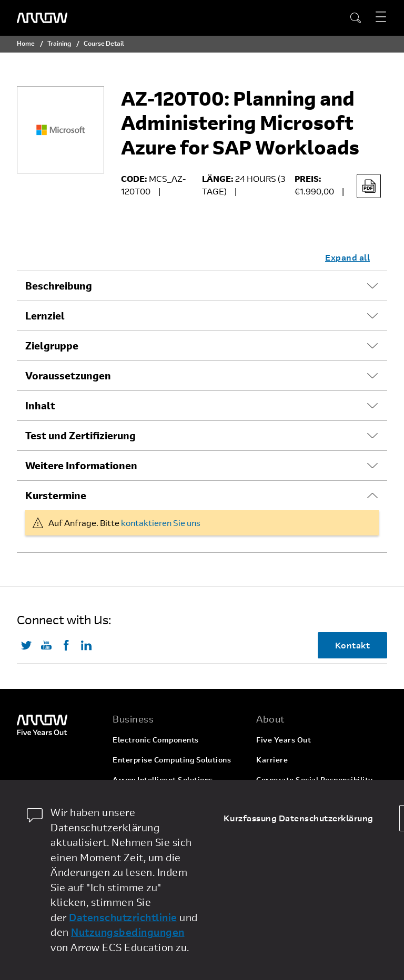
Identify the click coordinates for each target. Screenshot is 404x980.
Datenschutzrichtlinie (123, 917)
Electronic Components (156, 740)
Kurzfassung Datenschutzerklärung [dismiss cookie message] (299, 818)
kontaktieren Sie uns (161, 523)
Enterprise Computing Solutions (172, 760)
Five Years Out (284, 740)
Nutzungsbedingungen (128, 932)
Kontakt (353, 645)
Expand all (347, 257)
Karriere (272, 760)
